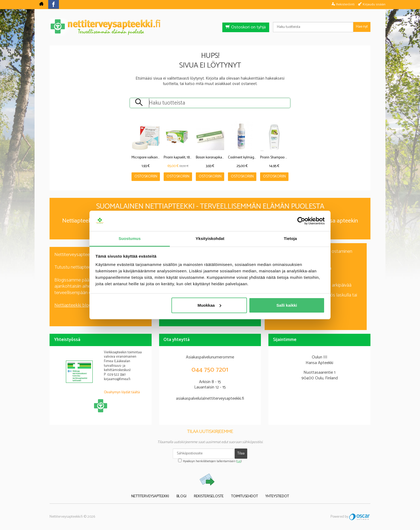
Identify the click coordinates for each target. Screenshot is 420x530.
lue (239, 461)
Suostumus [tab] (130, 238)
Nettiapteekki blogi (73, 305)
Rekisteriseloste (209, 497)
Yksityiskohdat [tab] (210, 238)
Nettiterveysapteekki (150, 497)
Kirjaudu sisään (374, 4)
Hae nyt (362, 27)
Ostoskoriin (146, 177)
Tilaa (241, 453)
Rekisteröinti (345, 4)
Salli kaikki (287, 305)
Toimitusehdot (245, 497)
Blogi (181, 497)
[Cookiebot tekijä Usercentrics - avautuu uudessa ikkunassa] (301, 221)
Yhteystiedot (277, 497)
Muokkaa (209, 305)
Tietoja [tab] (290, 238)
